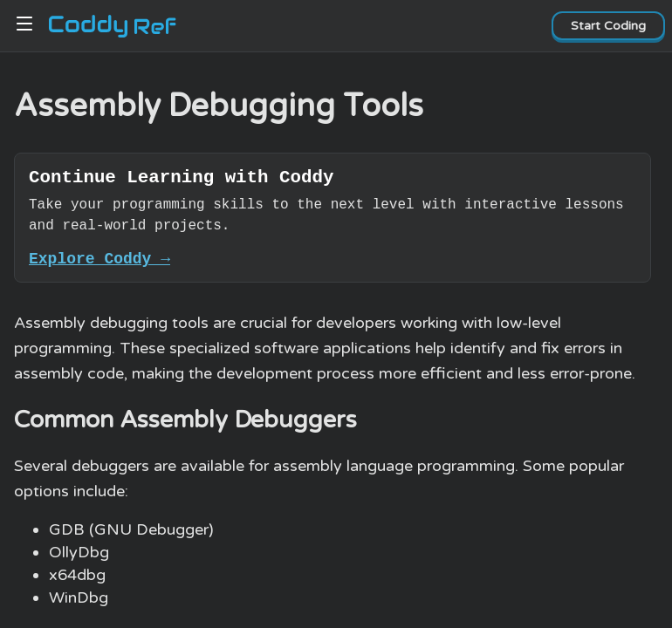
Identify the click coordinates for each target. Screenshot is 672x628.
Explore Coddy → (99, 265)
